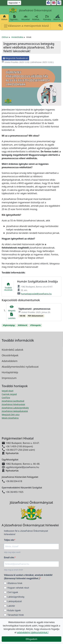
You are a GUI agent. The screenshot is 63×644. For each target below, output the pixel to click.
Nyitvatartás (12, 453)
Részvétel (26, 18)
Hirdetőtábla (17, 37)
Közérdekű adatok (12, 350)
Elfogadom (32, 639)
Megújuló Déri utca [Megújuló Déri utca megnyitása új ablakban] (11, 415)
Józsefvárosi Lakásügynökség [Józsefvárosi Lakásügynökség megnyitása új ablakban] (15, 408)
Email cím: (9, 558)
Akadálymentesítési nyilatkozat (20, 367)
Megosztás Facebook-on (15, 58)
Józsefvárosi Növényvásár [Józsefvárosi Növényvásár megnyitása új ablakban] (13, 404)
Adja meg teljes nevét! (12, 552)
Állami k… (58, 18)
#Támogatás (35, 325)
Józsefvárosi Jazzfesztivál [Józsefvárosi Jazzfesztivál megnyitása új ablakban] (13, 401)
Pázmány (47, 18)
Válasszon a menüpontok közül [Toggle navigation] (26, 26)
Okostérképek (10, 355)
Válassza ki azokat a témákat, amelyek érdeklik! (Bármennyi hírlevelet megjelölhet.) (28, 577)
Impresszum (9, 378)
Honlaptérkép (10, 372)
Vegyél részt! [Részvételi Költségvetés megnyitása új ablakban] (8, 391)
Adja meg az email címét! (13, 570)
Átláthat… (36, 18)
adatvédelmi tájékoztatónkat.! (33, 632)
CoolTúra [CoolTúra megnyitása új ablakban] (6, 398)
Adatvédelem (10, 361)
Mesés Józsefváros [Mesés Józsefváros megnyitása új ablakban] (10, 418)
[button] (60, 26)
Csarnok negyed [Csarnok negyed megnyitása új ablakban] (9, 394)
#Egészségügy (9, 325)
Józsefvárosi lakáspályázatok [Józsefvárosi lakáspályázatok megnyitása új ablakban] (15, 411)
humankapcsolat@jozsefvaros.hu (36, 294)
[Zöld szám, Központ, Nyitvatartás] (14, 3)
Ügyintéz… (14, 18)
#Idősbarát (23, 325)
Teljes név (9, 540)
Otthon (4, 18)
